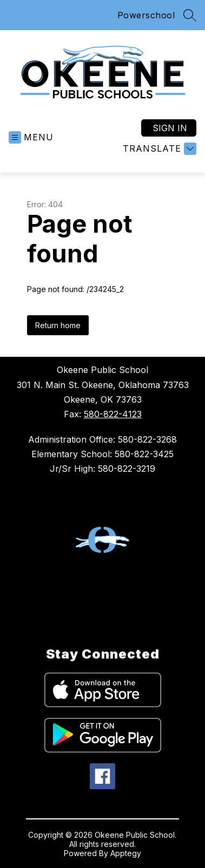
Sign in (170, 128)
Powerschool (146, 15)
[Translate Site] (158, 149)
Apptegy (126, 853)
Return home (58, 325)
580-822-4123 (113, 414)
